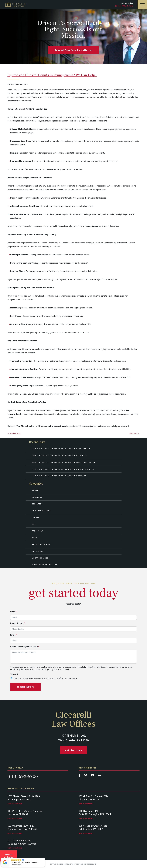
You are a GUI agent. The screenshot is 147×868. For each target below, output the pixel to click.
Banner (36, 490)
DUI (34, 524)
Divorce (36, 517)
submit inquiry (25, 687)
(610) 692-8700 (23, 776)
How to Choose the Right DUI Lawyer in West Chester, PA (64, 462)
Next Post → (134, 433)
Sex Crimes (38, 551)
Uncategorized (40, 558)
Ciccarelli (38, 504)
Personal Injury (41, 544)
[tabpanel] (38, 802)
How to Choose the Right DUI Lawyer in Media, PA (59, 476)
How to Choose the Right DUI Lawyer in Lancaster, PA (62, 449)
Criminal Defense (41, 511)
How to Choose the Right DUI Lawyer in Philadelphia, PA (63, 469)
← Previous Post (14, 433)
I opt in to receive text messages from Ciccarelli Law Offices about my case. (45, 678)
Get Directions (73, 750)
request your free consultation (74, 50)
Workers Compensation (45, 565)
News (35, 538)
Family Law (38, 531)
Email (13, 635)
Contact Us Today (9, 856)
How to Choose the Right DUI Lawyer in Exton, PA (59, 456)
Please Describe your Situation (25, 647)
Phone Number (18, 623)
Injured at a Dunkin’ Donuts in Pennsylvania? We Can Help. (52, 75)
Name (14, 611)
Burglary (37, 497)
